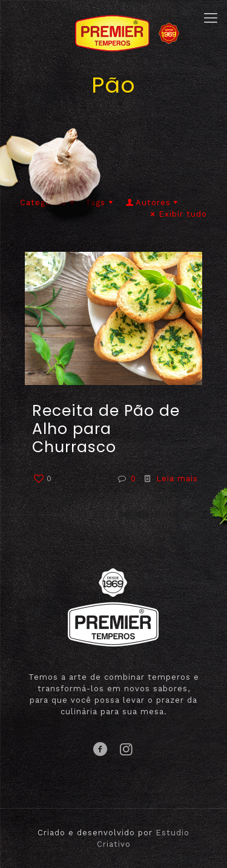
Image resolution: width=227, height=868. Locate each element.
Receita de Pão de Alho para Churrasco (106, 429)
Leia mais (177, 478)
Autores (153, 202)
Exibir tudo (177, 214)
